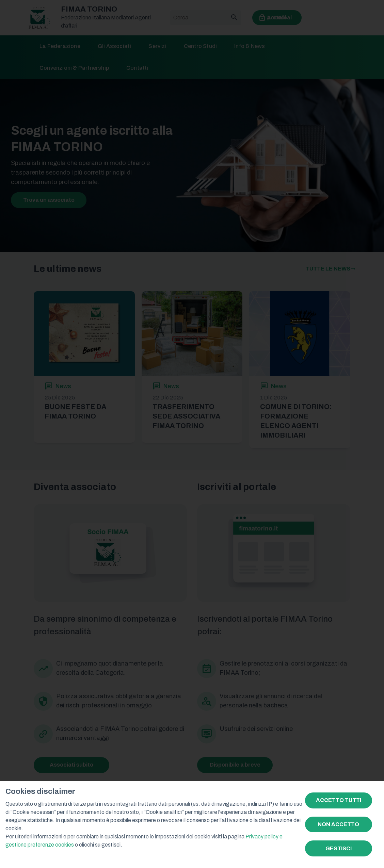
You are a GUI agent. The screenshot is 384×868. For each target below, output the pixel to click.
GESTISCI (339, 848)
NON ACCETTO (338, 824)
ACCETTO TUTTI (339, 800)
